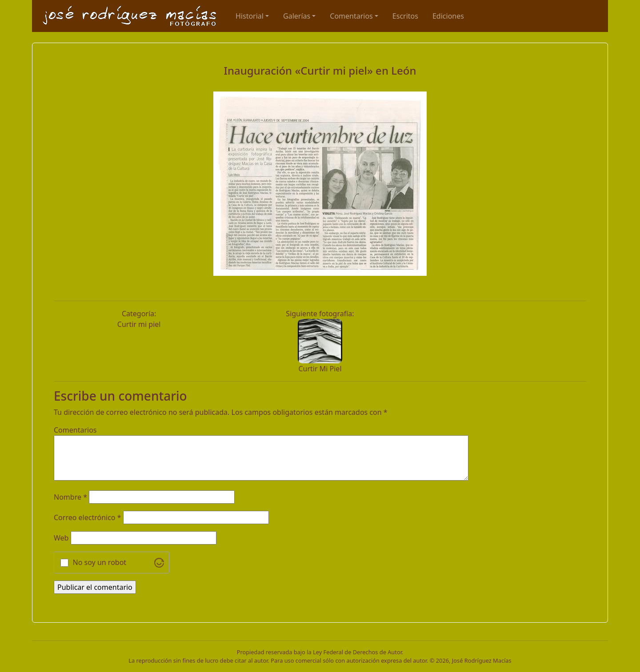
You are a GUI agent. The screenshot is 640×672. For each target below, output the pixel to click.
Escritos (405, 16)
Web (61, 538)
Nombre (70, 497)
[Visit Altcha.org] (159, 563)
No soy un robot (100, 562)
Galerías (297, 16)
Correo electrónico (88, 517)
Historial (250, 16)
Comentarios (351, 16)
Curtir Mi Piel (320, 369)
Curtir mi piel (139, 324)
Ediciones (448, 16)
